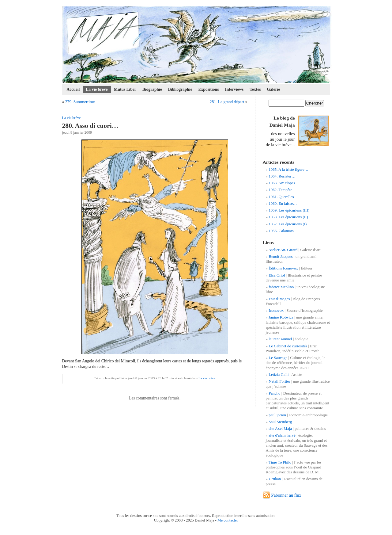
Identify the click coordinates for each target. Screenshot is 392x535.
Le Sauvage (278, 358)
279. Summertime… (82, 102)
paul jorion (277, 415)
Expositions (209, 89)
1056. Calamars (281, 231)
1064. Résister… (282, 176)
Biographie (152, 89)
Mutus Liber (125, 89)
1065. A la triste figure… (288, 169)
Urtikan (275, 479)
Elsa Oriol (277, 275)
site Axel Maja (280, 428)
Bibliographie (180, 89)
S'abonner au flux (286, 495)
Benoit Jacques (281, 256)
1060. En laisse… (283, 203)
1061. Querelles (281, 197)
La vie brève (97, 89)
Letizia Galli (279, 374)
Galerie (274, 89)
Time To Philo (280, 462)
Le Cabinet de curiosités (288, 346)
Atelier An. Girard (283, 250)
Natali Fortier (279, 381)
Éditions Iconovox (283, 268)
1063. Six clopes (282, 183)
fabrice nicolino (281, 287)
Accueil (73, 89)
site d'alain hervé (282, 435)
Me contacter (228, 520)
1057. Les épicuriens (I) (288, 224)
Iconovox (276, 310)
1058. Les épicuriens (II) (288, 217)
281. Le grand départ (227, 102)
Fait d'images (279, 299)
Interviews (234, 89)
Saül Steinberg (280, 422)
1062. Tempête (280, 190)
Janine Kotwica (281, 317)
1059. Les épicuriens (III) (289, 210)
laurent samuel (280, 339)
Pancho (274, 393)
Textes (255, 89)
